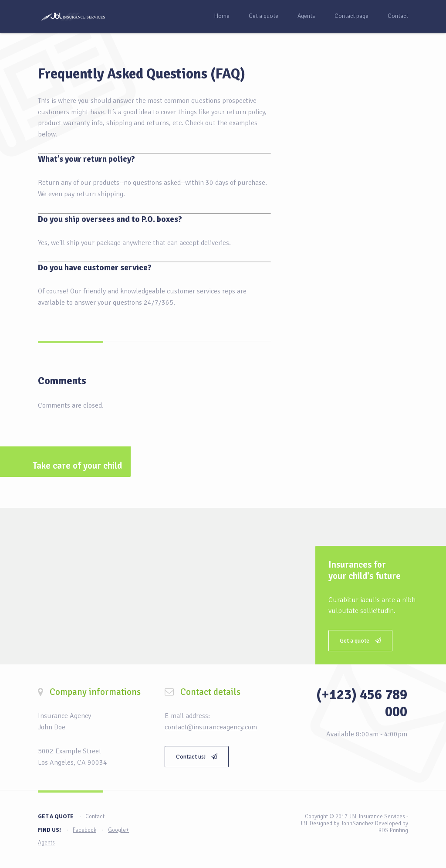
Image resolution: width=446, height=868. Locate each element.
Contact (398, 16)
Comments (62, 381)
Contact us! (197, 757)
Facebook (84, 830)
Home (222, 16)
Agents (306, 16)
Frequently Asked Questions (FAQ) (142, 74)
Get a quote (264, 16)
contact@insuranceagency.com (211, 727)
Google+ (118, 830)
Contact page (351, 16)
